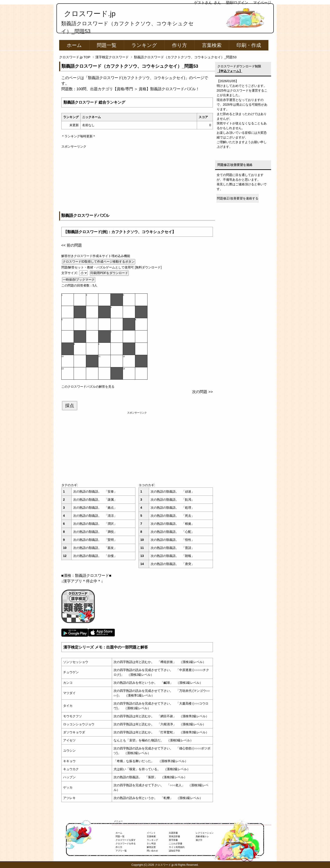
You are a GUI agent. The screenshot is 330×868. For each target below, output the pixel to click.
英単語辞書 (174, 836)
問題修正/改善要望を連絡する (238, 198)
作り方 (180, 45)
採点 (70, 406)
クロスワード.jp (90, 14)
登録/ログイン (237, 3)
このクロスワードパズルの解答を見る (88, 387)
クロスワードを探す (126, 840)
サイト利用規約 (177, 847)
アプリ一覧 (121, 851)
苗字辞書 (173, 840)
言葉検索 (212, 45)
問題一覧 (107, 45)
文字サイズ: (70, 273)
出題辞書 (173, 833)
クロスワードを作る (126, 844)
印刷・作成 (249, 45)
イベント (151, 833)
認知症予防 (174, 851)
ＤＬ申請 (151, 844)
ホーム (74, 45)
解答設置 (151, 847)
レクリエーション (205, 833)
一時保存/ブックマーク (79, 280)
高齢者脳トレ (202, 836)
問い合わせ (152, 851)
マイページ (262, 3)
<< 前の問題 (72, 245)
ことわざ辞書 (176, 844)
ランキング (144, 45)
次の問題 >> (202, 392)
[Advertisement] (137, 180)
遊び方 (199, 840)
